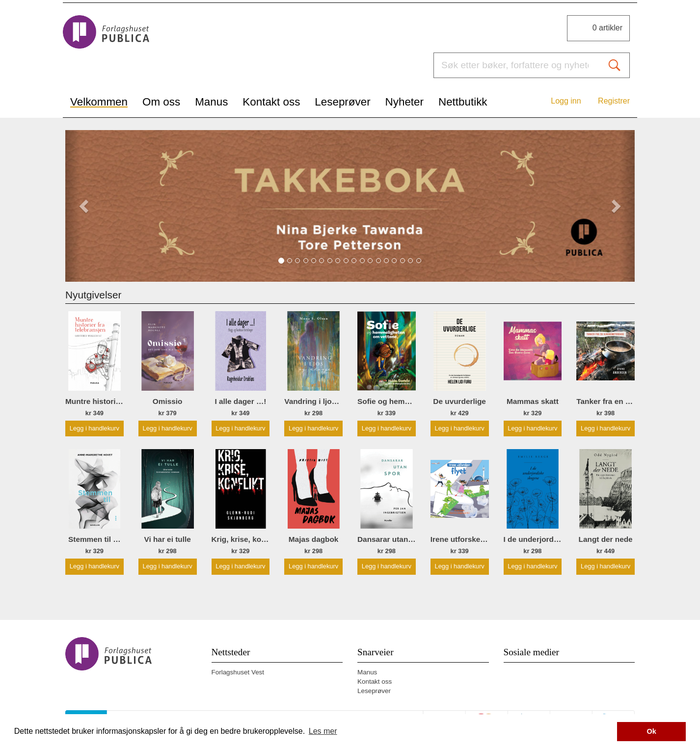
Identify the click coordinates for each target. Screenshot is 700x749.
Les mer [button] (323, 731)
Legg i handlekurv (94, 428)
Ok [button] (652, 731)
